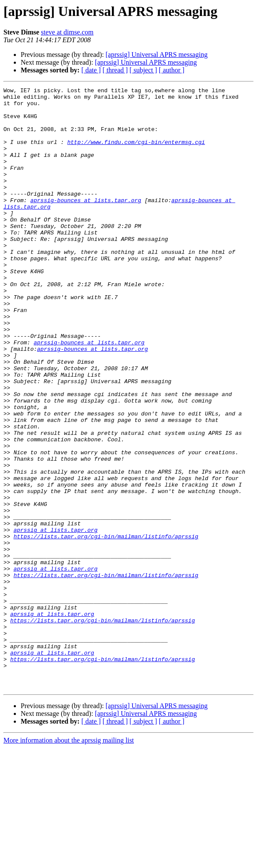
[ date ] (91, 70)
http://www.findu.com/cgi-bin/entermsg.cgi (136, 153)
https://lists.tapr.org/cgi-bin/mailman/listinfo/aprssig (106, 627)
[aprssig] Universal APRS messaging (156, 55)
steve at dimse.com (67, 32)
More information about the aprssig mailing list (69, 860)
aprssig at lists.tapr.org (55, 619)
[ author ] (172, 70)
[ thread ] (115, 70)
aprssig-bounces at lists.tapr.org (85, 223)
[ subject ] (143, 70)
